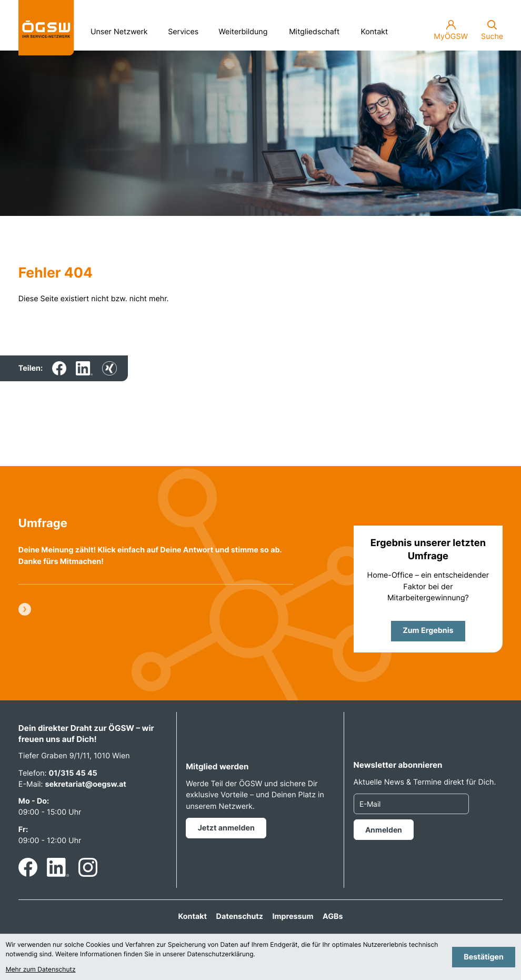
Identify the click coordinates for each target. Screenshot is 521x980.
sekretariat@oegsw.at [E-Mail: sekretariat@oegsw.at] (85, 784)
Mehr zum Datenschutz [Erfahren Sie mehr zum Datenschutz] (41, 969)
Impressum (293, 917)
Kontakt (375, 32)
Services (187, 29)
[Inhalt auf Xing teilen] (109, 368)
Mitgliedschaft (314, 32)
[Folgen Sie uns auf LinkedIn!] (58, 867)
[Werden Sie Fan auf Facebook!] (28, 867)
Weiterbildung (247, 29)
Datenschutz (240, 917)
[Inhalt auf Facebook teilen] (59, 368)
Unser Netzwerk (123, 29)
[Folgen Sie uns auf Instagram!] (88, 867)
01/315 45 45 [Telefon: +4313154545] (73, 773)
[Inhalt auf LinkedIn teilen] (84, 368)
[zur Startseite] (46, 28)
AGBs (333, 917)
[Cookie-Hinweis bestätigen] (484, 957)
